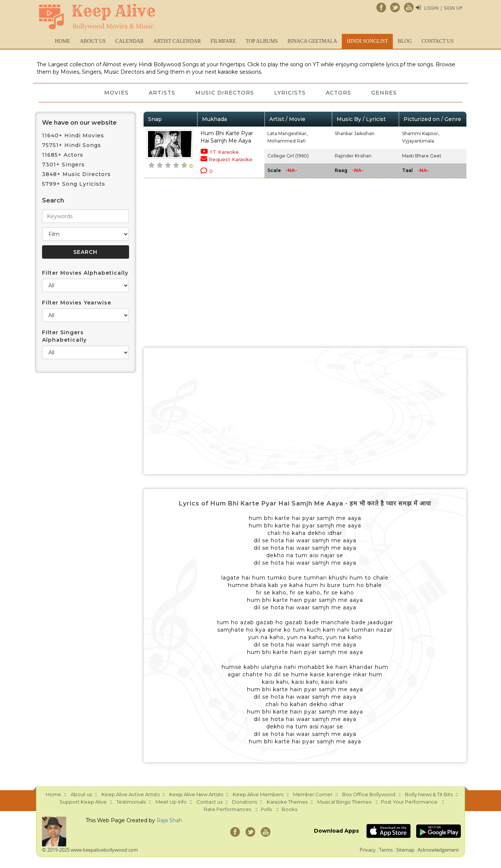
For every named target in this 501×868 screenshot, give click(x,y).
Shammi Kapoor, (421, 133)
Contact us (437, 41)
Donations (245, 802)
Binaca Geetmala (312, 41)
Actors (340, 93)
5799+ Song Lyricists (74, 184)
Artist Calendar (177, 41)
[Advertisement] (305, 411)
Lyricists (290, 93)
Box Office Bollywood (369, 794)
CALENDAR (129, 41)
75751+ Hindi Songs (72, 145)
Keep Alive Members (258, 794)
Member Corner (313, 794)
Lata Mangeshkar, (288, 133)
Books (289, 809)
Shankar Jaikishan (355, 133)
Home (63, 41)
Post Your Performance (409, 802)
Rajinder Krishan (353, 156)
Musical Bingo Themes (344, 802)
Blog (405, 41)
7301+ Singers (63, 165)
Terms (386, 850)
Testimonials (131, 802)
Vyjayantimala (418, 141)
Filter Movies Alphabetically (85, 273)
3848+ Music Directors (76, 174)
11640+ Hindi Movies (73, 135)
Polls (266, 809)
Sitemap (405, 850)
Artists (161, 93)
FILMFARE (223, 41)
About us (93, 41)
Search (53, 200)
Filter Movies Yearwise (77, 303)
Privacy (368, 850)
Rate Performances (227, 809)
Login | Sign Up (443, 8)
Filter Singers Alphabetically (64, 336)
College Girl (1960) (288, 156)
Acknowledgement (438, 850)
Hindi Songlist (367, 41)
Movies (115, 93)
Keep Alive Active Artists (131, 794)
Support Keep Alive (83, 802)
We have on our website (79, 123)
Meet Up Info (171, 802)
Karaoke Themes (287, 802)
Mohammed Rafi (287, 141)
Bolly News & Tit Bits (429, 794)
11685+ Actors (63, 155)
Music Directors (224, 93)
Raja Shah (169, 820)
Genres (386, 93)
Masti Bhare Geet (422, 156)
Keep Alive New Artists (196, 794)
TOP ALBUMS (262, 41)
